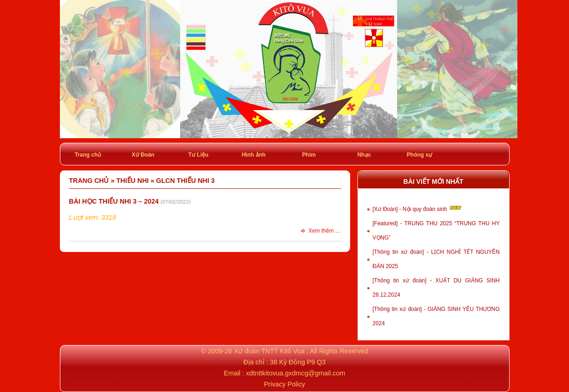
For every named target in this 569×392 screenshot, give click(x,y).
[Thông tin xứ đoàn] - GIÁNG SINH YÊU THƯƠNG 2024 (436, 316)
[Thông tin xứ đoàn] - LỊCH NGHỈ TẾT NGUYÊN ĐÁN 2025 (436, 259)
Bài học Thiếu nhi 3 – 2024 (114, 201)
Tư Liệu (199, 155)
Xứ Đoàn (143, 155)
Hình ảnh (254, 155)
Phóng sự (419, 155)
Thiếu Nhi (132, 181)
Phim (309, 155)
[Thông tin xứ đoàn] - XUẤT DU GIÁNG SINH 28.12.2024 (436, 288)
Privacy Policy (285, 384)
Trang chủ (88, 155)
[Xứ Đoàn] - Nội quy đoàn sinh (418, 208)
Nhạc (364, 155)
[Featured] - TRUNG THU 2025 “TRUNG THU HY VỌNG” (436, 231)
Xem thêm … (324, 231)
